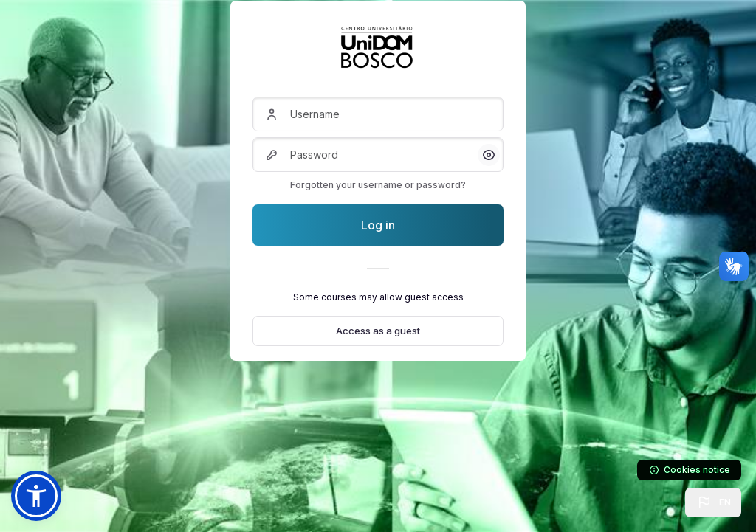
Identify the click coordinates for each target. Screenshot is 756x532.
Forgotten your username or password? (378, 185)
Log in (378, 225)
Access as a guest (378, 331)
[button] (713, 502)
